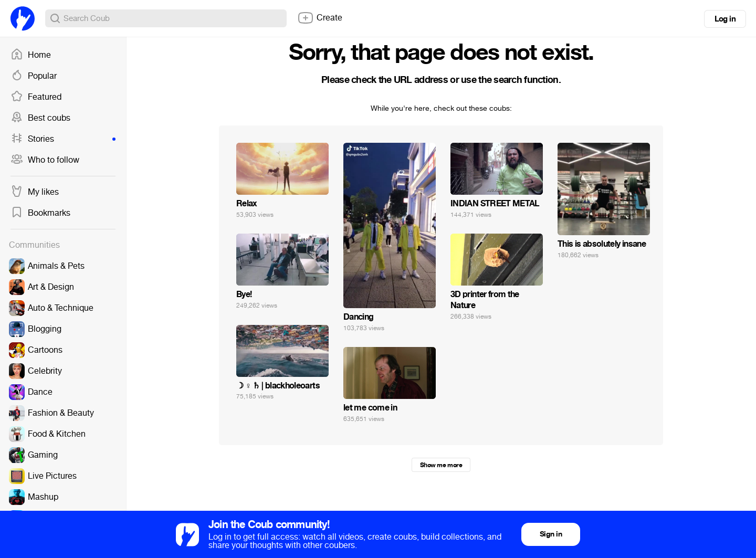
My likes (35, 192)
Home (31, 55)
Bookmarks (40, 213)
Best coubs (40, 118)
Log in (725, 19)
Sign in (551, 534)
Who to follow (45, 160)
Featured (36, 97)
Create (320, 18)
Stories (63, 139)
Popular (34, 76)
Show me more (441, 465)
